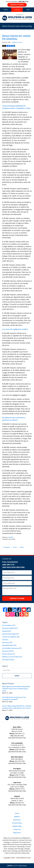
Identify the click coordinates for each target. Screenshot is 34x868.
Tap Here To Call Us (17, 5)
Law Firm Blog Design (17, 866)
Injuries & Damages (10, 634)
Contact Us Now (17, 598)
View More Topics (8, 660)
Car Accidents (9, 625)
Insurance (7, 642)
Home (6, 10)
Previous (6, 547)
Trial (5, 640)
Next (22, 547)
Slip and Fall (8, 651)
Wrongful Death (9, 645)
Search (17, 676)
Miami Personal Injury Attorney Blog (17, 17)
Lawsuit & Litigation (11, 637)
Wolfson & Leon (25, 858)
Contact (17, 10)
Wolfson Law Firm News (12, 657)
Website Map (17, 826)
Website (17, 817)
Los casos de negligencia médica (15, 329)
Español (11, 537)
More (28, 10)
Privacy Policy (17, 823)
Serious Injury (9, 654)
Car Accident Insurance (12, 648)
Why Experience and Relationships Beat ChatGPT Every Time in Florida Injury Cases (16, 689)
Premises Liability (10, 628)
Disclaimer (17, 820)
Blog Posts (17, 833)
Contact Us (17, 829)
